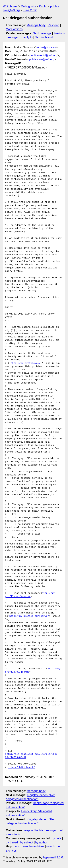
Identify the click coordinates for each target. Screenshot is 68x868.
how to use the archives (29, 846)
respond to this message (40, 830)
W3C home (10, 6)
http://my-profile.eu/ (26, 363)
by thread (12, 842)
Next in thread (44, 37)
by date (56, 838)
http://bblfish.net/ (21, 767)
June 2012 (30, 10)
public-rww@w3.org (42, 59)
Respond (53, 25)
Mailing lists (28, 6)
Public (43, 6)
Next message (42, 33)
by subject (27, 842)
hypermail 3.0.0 (53, 857)
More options (14, 29)
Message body (36, 25)
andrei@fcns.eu (46, 47)
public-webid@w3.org (43, 55)
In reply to (26, 37)
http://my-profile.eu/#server (29, 616)
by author (41, 842)
